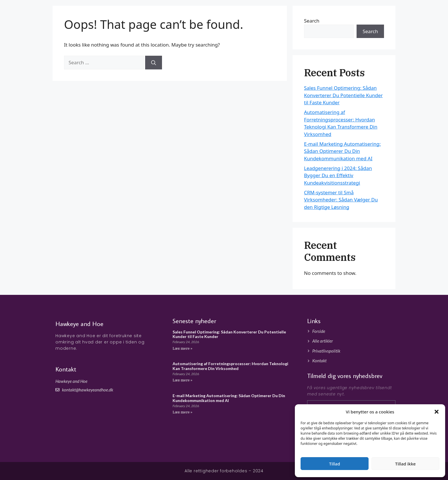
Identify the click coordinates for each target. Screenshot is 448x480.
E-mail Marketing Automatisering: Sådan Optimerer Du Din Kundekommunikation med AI (342, 151)
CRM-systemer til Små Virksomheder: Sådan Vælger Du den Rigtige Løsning (341, 200)
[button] (437, 412)
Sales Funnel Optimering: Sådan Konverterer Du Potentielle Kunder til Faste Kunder (343, 95)
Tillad (335, 464)
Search (370, 31)
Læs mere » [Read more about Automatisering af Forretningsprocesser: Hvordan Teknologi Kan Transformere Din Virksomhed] (182, 380)
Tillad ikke (405, 464)
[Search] (154, 63)
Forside (351, 14)
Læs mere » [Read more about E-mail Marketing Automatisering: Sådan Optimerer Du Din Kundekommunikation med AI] (182, 412)
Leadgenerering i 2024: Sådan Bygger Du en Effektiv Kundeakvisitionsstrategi (338, 175)
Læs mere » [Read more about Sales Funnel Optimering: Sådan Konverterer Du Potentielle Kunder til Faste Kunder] (182, 348)
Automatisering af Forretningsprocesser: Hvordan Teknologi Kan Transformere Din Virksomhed (230, 366)
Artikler (373, 14)
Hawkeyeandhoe (94, 14)
